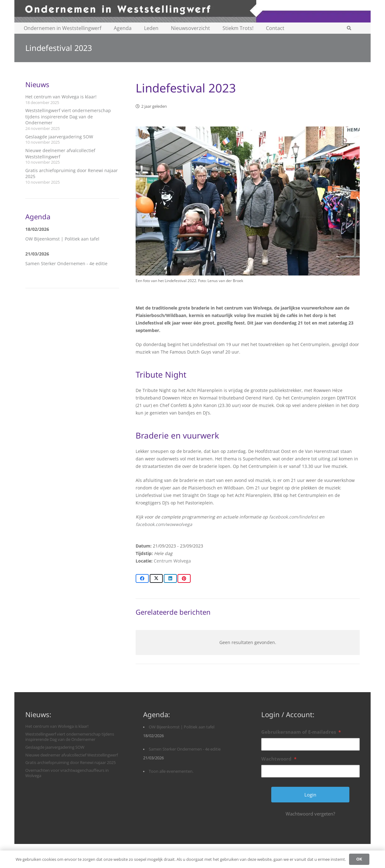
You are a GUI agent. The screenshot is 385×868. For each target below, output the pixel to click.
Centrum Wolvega (172, 561)
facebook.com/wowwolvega (164, 524)
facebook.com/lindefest (293, 517)
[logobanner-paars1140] (192, 11)
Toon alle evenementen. (171, 771)
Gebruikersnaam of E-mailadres (301, 732)
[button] (349, 28)
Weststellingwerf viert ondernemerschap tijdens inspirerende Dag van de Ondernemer (68, 117)
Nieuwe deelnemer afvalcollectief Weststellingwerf (72, 755)
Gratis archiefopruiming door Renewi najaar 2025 (70, 763)
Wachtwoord (279, 759)
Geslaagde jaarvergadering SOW (59, 137)
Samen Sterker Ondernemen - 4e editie (66, 263)
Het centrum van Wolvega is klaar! (61, 97)
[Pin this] (184, 578)
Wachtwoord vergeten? (310, 814)
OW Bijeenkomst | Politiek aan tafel (62, 239)
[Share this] (142, 578)
